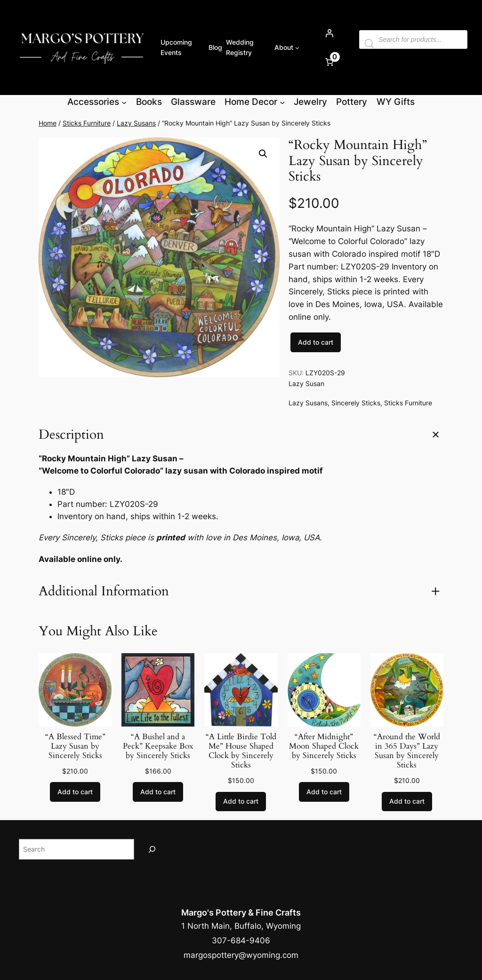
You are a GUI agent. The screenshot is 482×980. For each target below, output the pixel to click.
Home (48, 123)
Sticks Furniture (87, 123)
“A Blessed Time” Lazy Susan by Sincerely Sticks (75, 746)
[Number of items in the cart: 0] (329, 62)
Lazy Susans (136, 123)
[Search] (152, 849)
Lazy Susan (306, 383)
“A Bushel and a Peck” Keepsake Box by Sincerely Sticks (158, 746)
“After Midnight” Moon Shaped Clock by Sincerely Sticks (324, 746)
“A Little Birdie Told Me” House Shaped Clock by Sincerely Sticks (241, 751)
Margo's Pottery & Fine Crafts (241, 913)
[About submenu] (297, 48)
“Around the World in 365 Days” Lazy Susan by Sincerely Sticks (407, 751)
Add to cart (316, 342)
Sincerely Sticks (356, 403)
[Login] (329, 33)
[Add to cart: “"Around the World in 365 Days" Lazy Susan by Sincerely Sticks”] (407, 802)
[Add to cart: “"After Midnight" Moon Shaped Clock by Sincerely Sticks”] (324, 792)
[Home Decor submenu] (282, 102)
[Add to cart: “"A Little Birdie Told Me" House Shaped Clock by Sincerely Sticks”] (241, 802)
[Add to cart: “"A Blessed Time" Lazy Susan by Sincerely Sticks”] (75, 792)
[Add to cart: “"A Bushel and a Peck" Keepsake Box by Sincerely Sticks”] (158, 792)
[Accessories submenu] (124, 102)
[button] (263, 154)
